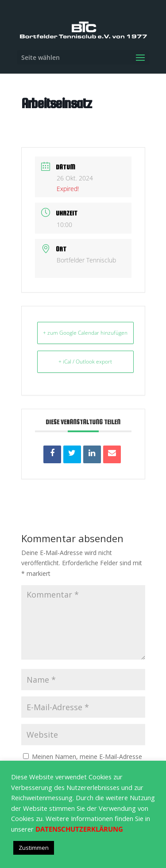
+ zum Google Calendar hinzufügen (85, 333)
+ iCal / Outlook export (85, 362)
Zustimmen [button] (34, 848)
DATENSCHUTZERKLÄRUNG (79, 829)
